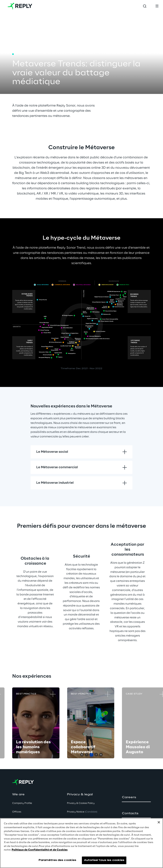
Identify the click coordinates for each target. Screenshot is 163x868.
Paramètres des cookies (57, 860)
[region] (81, 843)
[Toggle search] (145, 6)
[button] (136, 797)
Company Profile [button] (22, 803)
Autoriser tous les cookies (104, 860)
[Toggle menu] (157, 6)
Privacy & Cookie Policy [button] (81, 803)
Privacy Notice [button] (82, 812)
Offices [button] (17, 812)
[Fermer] (159, 822)
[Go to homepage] (20, 6)
